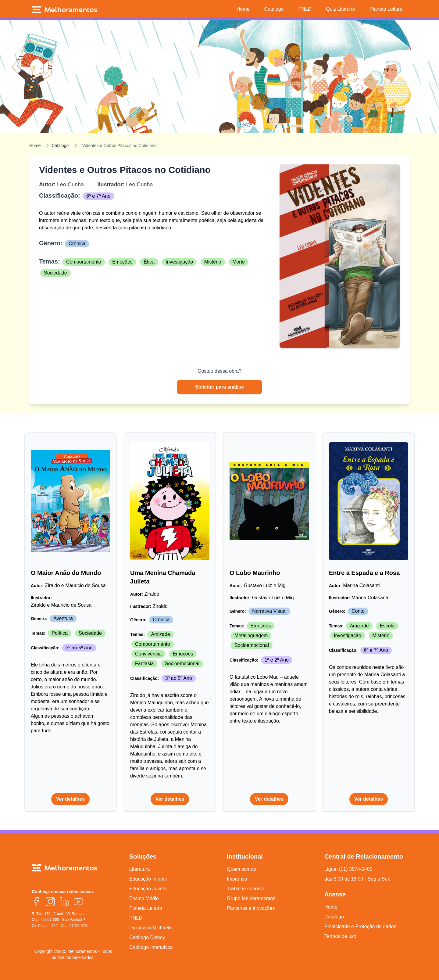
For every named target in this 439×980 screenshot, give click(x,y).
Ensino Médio (144, 898)
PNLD (136, 918)
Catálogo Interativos (151, 947)
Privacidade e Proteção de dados (360, 926)
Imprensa (237, 879)
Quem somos (241, 869)
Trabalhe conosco (246, 889)
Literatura (140, 869)
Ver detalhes (70, 799)
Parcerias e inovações (251, 908)
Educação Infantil (148, 879)
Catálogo (60, 145)
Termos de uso (340, 936)
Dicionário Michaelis (151, 928)
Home (35, 145)
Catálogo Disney (147, 937)
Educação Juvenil (148, 889)
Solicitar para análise (220, 387)
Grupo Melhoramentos (251, 898)
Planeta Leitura (146, 908)
